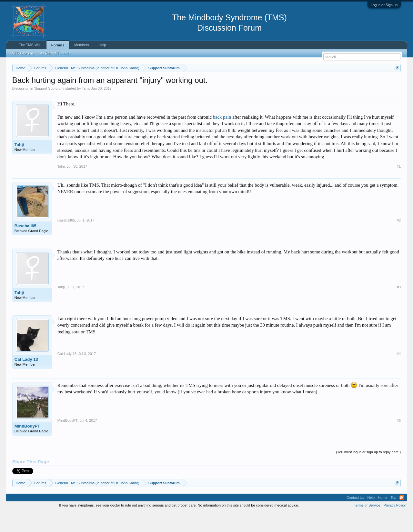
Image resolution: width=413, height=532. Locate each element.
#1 (399, 186)
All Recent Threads (55, 53)
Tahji (86, 108)
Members (82, 45)
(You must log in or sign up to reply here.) (368, 471)
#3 (399, 306)
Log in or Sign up (384, 5)
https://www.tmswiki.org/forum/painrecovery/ (307, 84)
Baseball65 (25, 245)
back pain (222, 136)
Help (102, 45)
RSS (402, 517)
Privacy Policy (395, 525)
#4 (399, 373)
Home (383, 517)
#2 (399, 240)
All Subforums (23, 53)
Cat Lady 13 (26, 379)
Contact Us (355, 517)
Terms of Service (367, 525)
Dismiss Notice (395, 83)
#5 (399, 440)
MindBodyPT (27, 445)
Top (393, 517)
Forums (58, 45)
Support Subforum (49, 108)
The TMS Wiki (30, 45)
